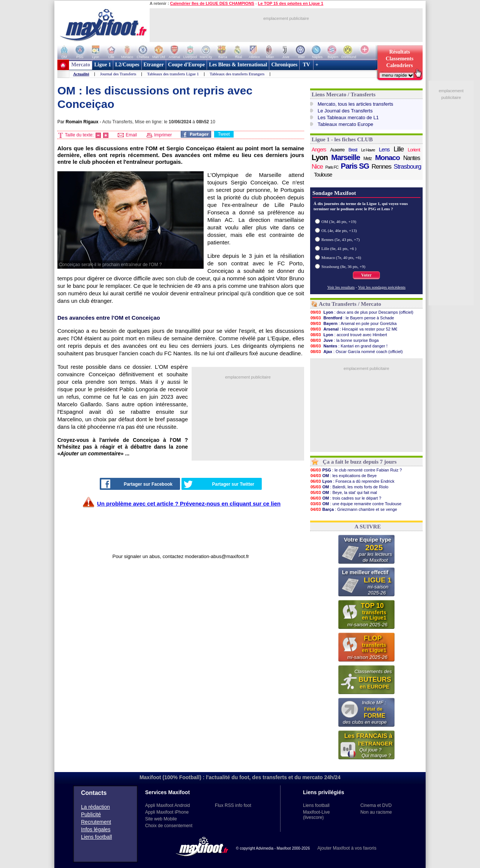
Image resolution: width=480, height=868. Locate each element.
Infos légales (96, 829)
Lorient (414, 150)
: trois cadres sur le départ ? (346, 498)
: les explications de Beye (343, 476)
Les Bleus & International (238, 65)
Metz (367, 159)
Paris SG (355, 166)
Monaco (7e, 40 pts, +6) (341, 257)
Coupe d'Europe (186, 65)
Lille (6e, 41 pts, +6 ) (339, 248)
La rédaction (95, 807)
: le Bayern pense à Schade (352, 318)
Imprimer (159, 135)
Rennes (382, 167)
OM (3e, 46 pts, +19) (339, 221)
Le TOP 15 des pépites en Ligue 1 (291, 3)
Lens (384, 149)
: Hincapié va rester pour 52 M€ (354, 329)
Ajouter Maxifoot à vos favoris (347, 848)
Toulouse (323, 175)
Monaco (387, 158)
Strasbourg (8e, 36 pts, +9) (343, 266)
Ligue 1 (103, 65)
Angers (319, 150)
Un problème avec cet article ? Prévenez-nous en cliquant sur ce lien (189, 504)
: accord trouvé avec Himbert (349, 335)
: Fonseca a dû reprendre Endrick (352, 481)
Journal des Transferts (118, 74)
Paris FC (332, 167)
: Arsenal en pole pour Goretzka (353, 323)
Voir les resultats (341, 287)
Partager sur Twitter (219, 484)
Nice (317, 167)
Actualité (81, 74)
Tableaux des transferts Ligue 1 (173, 74)
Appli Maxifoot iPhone (167, 812)
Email (127, 135)
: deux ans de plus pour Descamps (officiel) (362, 312)
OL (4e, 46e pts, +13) (339, 230)
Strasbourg (407, 167)
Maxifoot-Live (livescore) (316, 815)
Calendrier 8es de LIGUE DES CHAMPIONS (212, 3)
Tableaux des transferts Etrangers (237, 74)
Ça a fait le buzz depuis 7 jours (360, 462)
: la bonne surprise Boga (344, 340)
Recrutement (96, 822)
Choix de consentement (169, 826)
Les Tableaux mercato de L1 (348, 117)
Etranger (154, 65)
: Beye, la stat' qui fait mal (343, 492)
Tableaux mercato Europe (345, 124)
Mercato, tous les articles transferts (355, 104)
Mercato (81, 65)
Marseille (346, 157)
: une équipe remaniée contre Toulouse (356, 504)
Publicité (91, 814)
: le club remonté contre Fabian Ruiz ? (356, 470)
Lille (398, 149)
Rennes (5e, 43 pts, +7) (340, 239)
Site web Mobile (161, 819)
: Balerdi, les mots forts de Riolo (349, 487)
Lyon (320, 157)
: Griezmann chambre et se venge (354, 509)
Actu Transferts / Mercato (350, 304)
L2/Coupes (127, 65)
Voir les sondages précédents (382, 287)
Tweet (224, 134)
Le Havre (368, 150)
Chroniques (284, 65)
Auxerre (337, 150)
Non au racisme (376, 812)
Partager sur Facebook (137, 484)
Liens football (97, 837)
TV (306, 65)
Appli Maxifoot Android (167, 805)
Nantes (412, 158)
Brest (353, 150)
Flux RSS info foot (233, 805)
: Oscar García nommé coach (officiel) (356, 352)
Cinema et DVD (376, 805)
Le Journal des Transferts (345, 111)
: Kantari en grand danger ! (349, 346)
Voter (366, 275)
